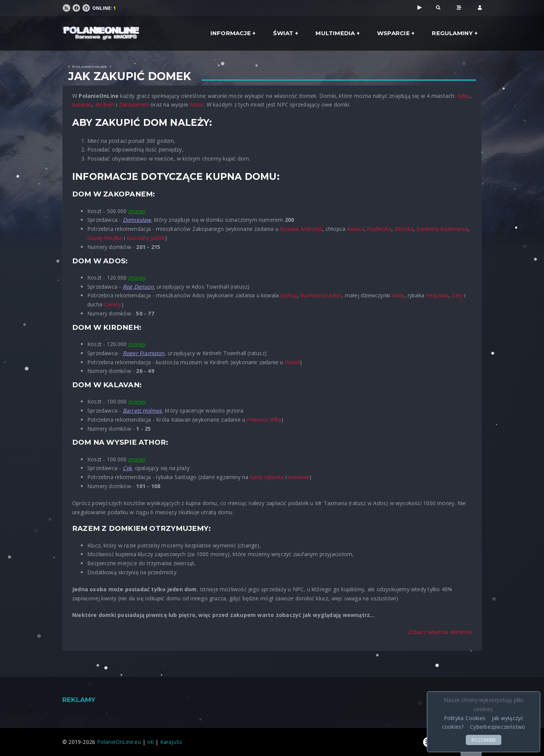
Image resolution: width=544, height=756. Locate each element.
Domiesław (137, 220)
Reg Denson (138, 287)
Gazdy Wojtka (105, 238)
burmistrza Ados (321, 295)
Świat (283, 33)
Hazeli (292, 362)
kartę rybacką (267, 477)
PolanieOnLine (90, 67)
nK (151, 742)
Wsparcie (393, 33)
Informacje (231, 33)
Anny (398, 295)
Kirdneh (105, 104)
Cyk (127, 468)
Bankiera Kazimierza (442, 229)
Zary (457, 295)
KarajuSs (171, 742)
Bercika (404, 229)
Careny (113, 304)
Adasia (355, 229)
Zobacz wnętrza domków (440, 632)
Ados (464, 96)
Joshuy (289, 295)
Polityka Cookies (465, 718)
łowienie (299, 477)
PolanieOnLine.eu (119, 742)
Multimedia (335, 33)
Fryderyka (379, 229)
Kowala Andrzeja (301, 229)
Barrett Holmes (142, 410)
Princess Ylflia (264, 420)
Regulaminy (452, 33)
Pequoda (437, 295)
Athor (197, 104)
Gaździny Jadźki (146, 238)
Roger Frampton (144, 353)
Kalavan (82, 104)
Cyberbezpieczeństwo (498, 727)
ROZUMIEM (484, 740)
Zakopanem (134, 104)
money (137, 211)
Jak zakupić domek (130, 76)
